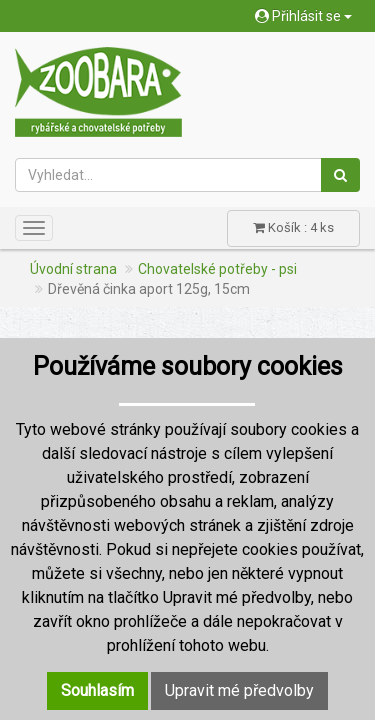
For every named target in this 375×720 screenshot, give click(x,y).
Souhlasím (97, 690)
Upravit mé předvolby (239, 690)
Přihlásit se (303, 16)
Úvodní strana (73, 269)
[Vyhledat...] (168, 175)
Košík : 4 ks (293, 227)
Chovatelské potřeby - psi (217, 269)
